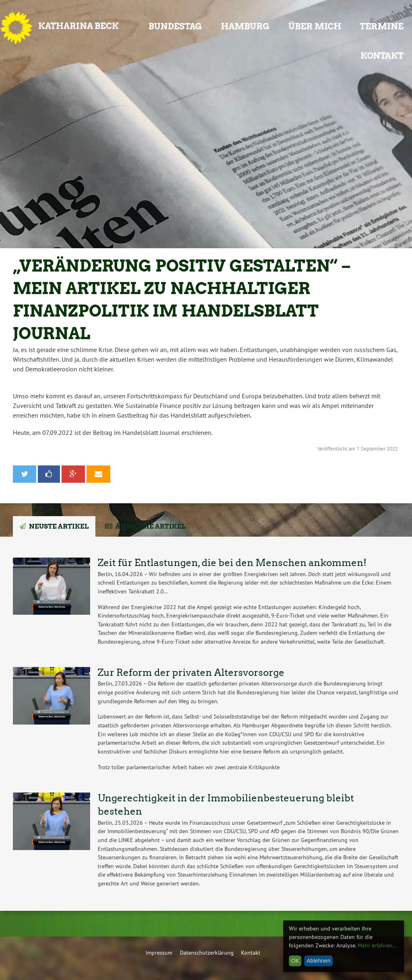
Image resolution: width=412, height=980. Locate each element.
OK (295, 961)
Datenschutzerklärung (207, 952)
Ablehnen (318, 961)
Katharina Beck (78, 26)
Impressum (159, 952)
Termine (382, 26)
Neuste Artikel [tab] (59, 526)
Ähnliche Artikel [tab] (151, 526)
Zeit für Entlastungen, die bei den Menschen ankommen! (232, 563)
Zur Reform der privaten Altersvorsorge (191, 672)
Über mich (315, 26)
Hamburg (245, 26)
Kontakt (382, 56)
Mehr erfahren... (377, 945)
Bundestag (175, 26)
